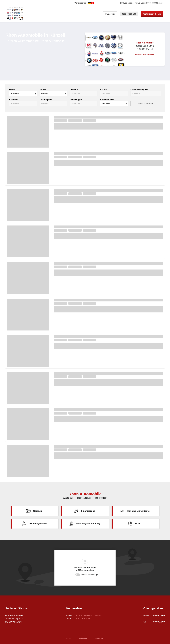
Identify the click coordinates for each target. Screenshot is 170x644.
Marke (12, 90)
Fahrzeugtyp (76, 100)
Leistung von (46, 100)
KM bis (103, 90)
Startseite (69, 639)
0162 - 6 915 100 (129, 14)
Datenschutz (83, 639)
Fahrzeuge (110, 14)
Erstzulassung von (139, 90)
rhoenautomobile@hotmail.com (89, 615)
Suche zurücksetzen (146, 104)
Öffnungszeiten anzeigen (145, 54)
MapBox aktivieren (88, 575)
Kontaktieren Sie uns (152, 14)
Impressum (98, 639)
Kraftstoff (14, 100)
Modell (43, 90)
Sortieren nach (107, 100)
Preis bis (74, 90)
